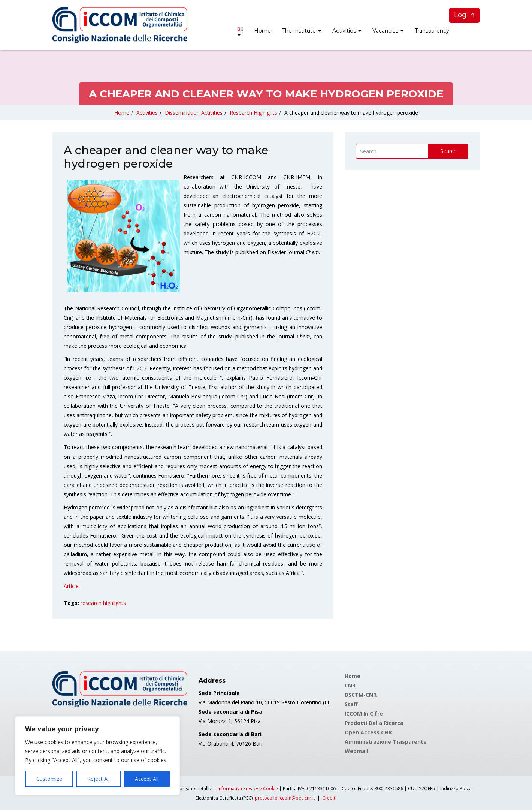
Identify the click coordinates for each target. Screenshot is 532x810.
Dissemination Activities (194, 113)
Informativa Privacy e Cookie (248, 788)
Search (448, 151)
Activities (347, 31)
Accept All (147, 779)
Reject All (99, 779)
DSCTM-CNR (361, 695)
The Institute (302, 31)
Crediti (329, 798)
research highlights (103, 603)
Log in (464, 15)
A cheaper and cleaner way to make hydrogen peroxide (351, 113)
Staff (351, 704)
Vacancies (388, 31)
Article (71, 586)
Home (262, 31)
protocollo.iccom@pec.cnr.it (285, 798)
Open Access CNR (368, 732)
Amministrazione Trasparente (386, 742)
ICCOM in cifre (364, 713)
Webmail (356, 751)
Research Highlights (253, 113)
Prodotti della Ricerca (374, 723)
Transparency (432, 31)
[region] (97, 756)
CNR (350, 685)
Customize (49, 779)
